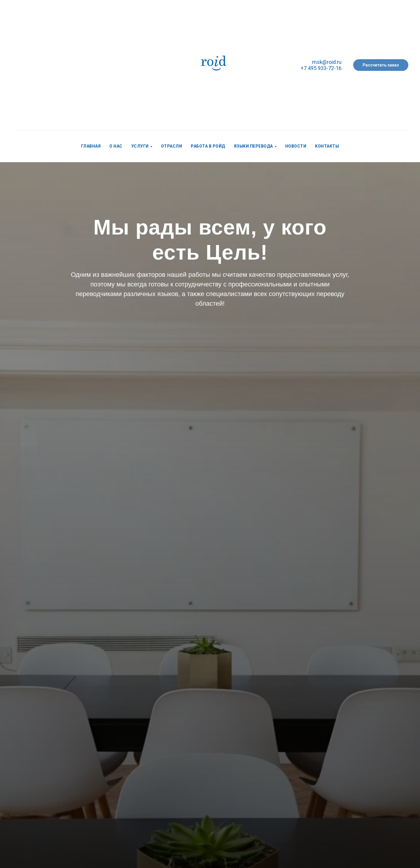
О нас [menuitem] (116, 146)
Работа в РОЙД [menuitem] (208, 146)
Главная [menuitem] (91, 146)
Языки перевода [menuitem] (253, 146)
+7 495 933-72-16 (321, 68)
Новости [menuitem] (296, 146)
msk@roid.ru (327, 62)
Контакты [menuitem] (327, 146)
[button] (381, 65)
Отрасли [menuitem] (172, 146)
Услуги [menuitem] (140, 146)
